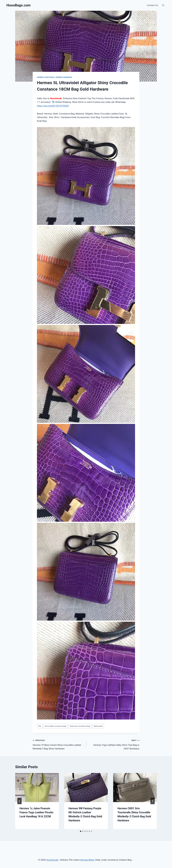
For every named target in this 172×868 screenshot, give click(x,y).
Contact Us (152, 5)
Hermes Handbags (64, 77)
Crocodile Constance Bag (56, 726)
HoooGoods (52, 860)
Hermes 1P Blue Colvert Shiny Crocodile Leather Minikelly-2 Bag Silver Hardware (58, 744)
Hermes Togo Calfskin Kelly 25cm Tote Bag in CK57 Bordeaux (114, 744)
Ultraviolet (98, 726)
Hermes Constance (46, 77)
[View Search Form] (163, 5)
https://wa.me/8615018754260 (53, 106)
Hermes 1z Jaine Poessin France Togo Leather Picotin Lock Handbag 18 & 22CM (36, 812)
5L (40, 726)
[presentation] (37, 787)
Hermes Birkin (87, 860)
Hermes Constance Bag (80, 726)
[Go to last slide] (19, 801)
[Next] (153, 801)
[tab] (81, 831)
